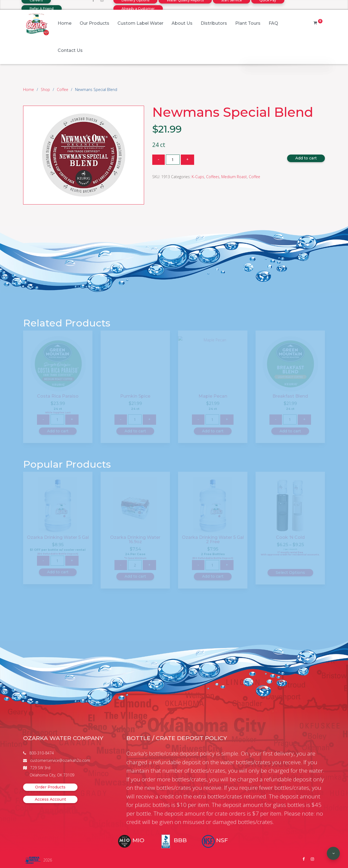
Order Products (50, 787)
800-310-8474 (42, 753)
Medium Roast (234, 177)
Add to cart (306, 158)
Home (65, 23)
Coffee (63, 89)
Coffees (213, 177)
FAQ (273, 23)
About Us (182, 23)
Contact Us (70, 50)
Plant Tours (248, 23)
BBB (180, 840)
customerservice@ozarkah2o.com (60, 760)
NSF (222, 840)
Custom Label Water (140, 23)
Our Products (94, 23)
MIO (138, 840)
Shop (45, 89)
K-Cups (198, 177)
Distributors (214, 23)
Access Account (50, 799)
